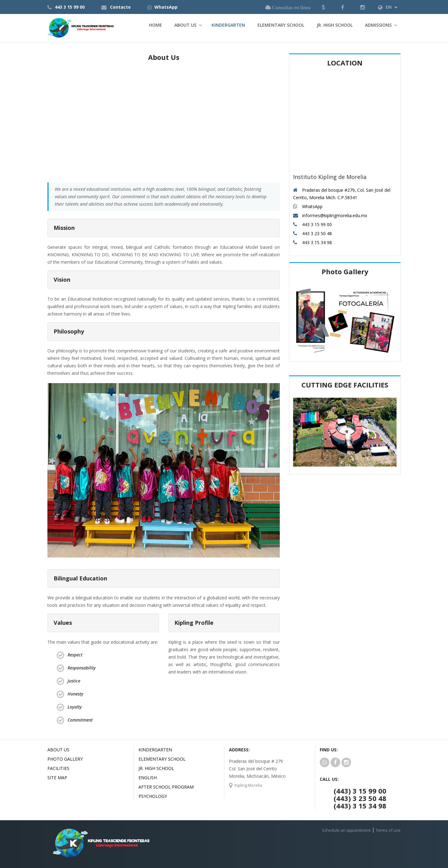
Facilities (58, 768)
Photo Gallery (65, 759)
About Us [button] (185, 25)
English (148, 778)
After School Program (166, 787)
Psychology (153, 796)
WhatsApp (166, 7)
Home (156, 25)
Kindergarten (228, 25)
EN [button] (388, 7)
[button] (323, 7)
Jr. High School (335, 25)
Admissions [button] (378, 25)
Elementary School (281, 25)
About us (58, 750)
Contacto (120, 7)
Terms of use (388, 830)
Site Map (57, 778)
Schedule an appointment (346, 830)
